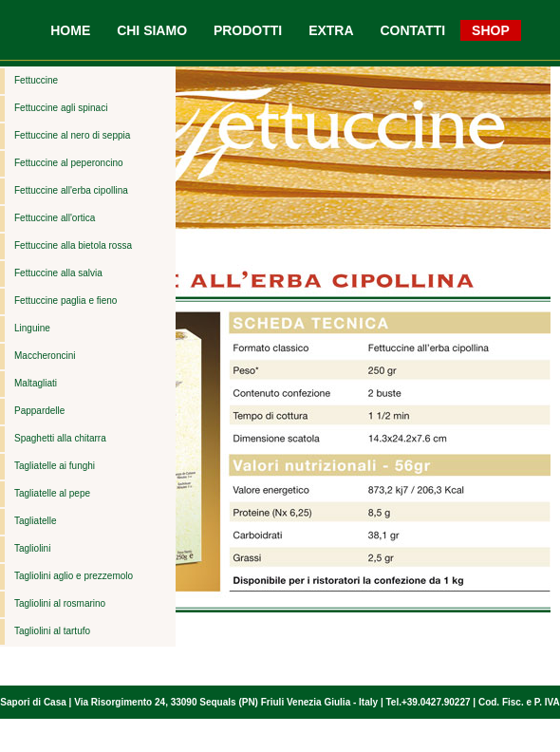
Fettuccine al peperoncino (69, 163)
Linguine (32, 328)
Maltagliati (36, 383)
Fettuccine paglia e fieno (65, 301)
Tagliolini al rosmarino (60, 603)
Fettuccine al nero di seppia (72, 135)
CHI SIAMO (152, 30)
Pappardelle (39, 411)
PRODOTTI (248, 30)
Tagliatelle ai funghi (55, 466)
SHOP (491, 30)
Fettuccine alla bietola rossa (73, 245)
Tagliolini (32, 548)
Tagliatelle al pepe (52, 493)
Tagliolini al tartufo (52, 631)
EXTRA (331, 30)
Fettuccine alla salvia (58, 273)
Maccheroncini (45, 356)
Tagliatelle (35, 521)
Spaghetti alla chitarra (60, 438)
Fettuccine (36, 80)
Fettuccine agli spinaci (61, 108)
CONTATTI (412, 30)
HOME (70, 30)
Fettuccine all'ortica (55, 218)
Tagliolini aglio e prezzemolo (74, 576)
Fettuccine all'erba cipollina (71, 190)
